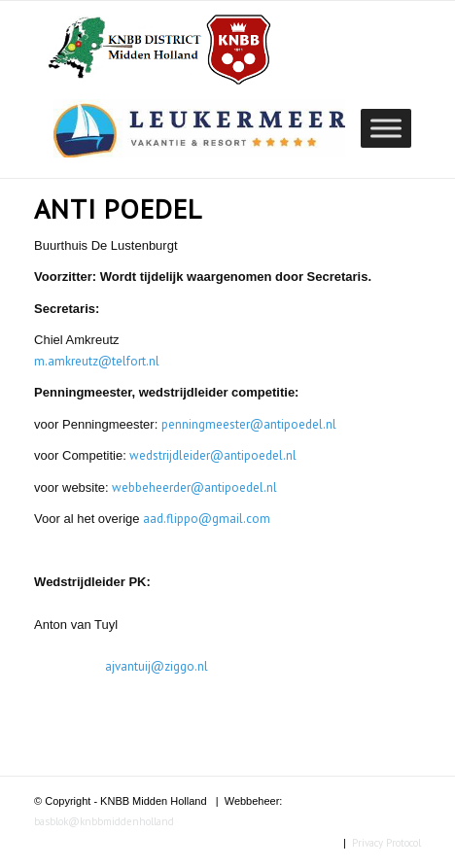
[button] (199, 128)
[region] (199, 128)
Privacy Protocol (386, 843)
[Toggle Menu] (386, 128)
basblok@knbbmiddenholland (104, 821)
